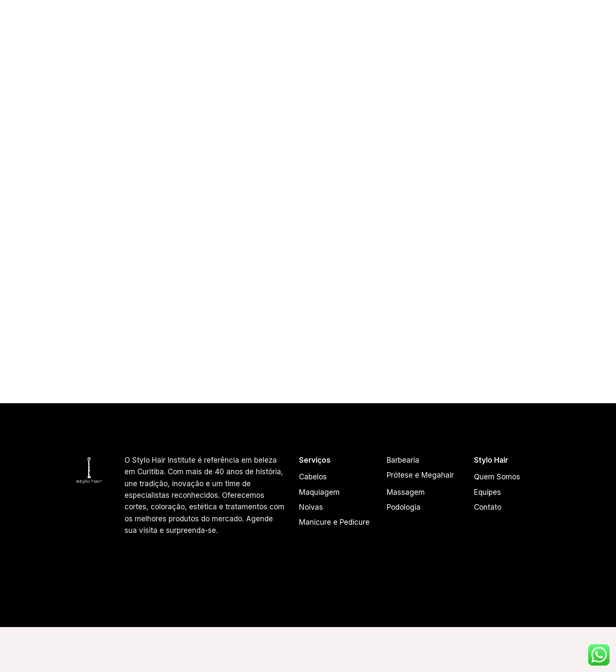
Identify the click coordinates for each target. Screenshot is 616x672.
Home (232, 28)
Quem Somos (272, 28)
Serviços (395, 28)
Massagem (406, 492)
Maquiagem (319, 492)
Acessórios (527, 28)
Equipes (317, 28)
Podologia (404, 507)
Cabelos (355, 28)
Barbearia (403, 460)
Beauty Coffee (472, 28)
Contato (572, 28)
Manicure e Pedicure (334, 522)
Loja (429, 28)
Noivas (311, 507)
